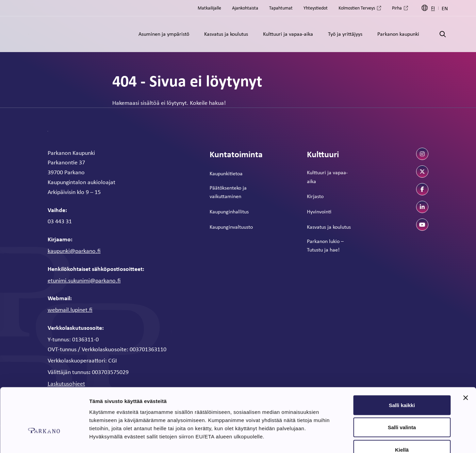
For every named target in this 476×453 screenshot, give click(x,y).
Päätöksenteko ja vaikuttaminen (228, 192)
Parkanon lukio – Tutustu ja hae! (325, 245)
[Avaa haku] (443, 34)
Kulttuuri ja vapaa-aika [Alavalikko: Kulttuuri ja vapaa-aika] (288, 34)
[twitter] (422, 172)
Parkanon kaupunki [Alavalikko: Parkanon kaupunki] (398, 34)
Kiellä (402, 408)
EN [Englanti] (445, 8)
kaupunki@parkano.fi (74, 250)
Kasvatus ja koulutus (329, 227)
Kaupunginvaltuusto (231, 227)
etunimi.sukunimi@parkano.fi (84, 280)
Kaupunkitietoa (226, 173)
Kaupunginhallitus (229, 211)
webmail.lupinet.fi (70, 309)
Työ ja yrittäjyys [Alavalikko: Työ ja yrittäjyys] (345, 34)
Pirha (397, 8)
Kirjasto (315, 196)
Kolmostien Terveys (357, 8)
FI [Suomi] (433, 8)
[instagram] (422, 154)
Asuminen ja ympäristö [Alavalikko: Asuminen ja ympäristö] (164, 34)
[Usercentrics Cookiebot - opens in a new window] (44, 440)
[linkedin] (422, 207)
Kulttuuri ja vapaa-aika (327, 177)
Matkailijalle (209, 8)
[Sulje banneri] (465, 356)
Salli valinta (402, 386)
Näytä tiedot (364, 440)
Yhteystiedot (316, 8)
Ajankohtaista (245, 8)
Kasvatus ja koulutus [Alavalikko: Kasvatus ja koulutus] (226, 34)
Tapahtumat (281, 8)
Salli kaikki (402, 364)
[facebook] (422, 189)
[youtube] (422, 225)
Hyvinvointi (319, 211)
